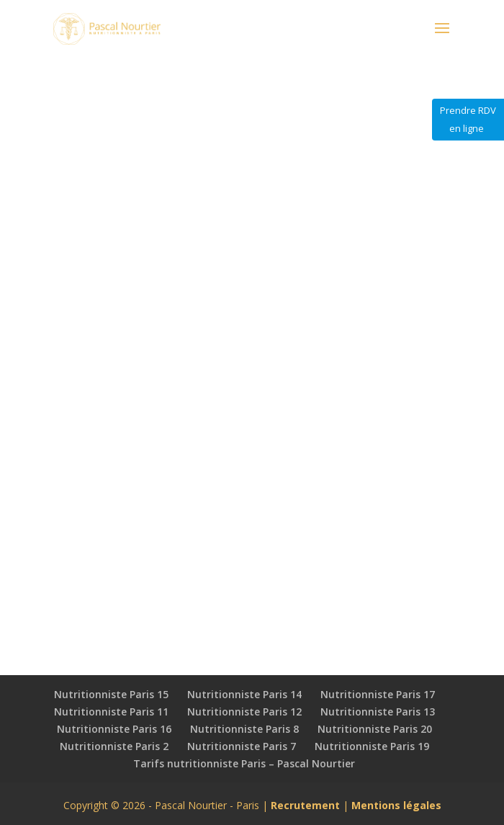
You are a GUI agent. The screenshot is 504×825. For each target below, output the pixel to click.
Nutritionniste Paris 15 (111, 694)
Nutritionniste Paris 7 (242, 746)
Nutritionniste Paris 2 (114, 746)
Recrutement (305, 805)
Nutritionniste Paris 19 (372, 746)
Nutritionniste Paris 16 (114, 729)
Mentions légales (396, 805)
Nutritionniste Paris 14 (244, 694)
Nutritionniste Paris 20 (375, 729)
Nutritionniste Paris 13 (378, 712)
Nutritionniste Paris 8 (244, 729)
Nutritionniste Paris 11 (111, 712)
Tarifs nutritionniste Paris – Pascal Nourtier (244, 763)
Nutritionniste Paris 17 (378, 694)
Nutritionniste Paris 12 (244, 712)
